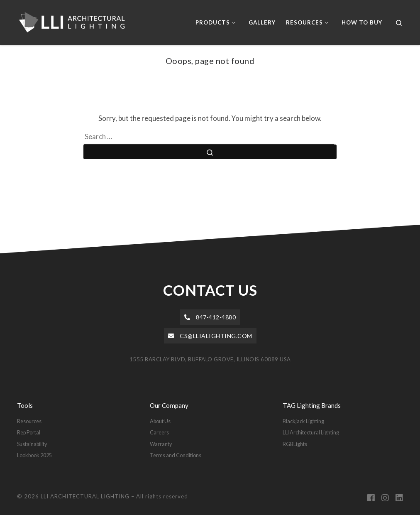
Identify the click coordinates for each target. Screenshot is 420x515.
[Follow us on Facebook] (371, 498)
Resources (29, 421)
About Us (160, 421)
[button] (210, 317)
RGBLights (295, 444)
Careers (159, 432)
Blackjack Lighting (303, 421)
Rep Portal (29, 432)
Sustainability (32, 444)
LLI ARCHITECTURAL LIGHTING (85, 496)
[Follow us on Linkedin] (399, 498)
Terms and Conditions (176, 455)
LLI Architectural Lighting (311, 432)
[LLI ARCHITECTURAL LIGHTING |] (77, 20)
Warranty (161, 444)
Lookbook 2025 (34, 455)
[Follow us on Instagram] (385, 498)
